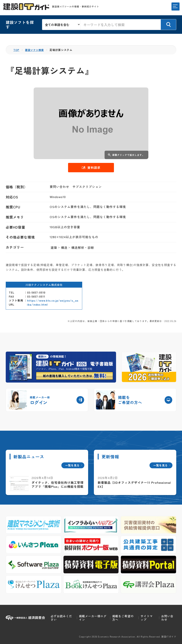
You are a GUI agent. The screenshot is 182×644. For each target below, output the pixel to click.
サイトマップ (147, 618)
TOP (17, 50)
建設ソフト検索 (35, 50)
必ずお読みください (61, 618)
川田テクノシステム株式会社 (44, 285)
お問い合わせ (167, 618)
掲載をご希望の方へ (123, 618)
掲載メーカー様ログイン (93, 618)
